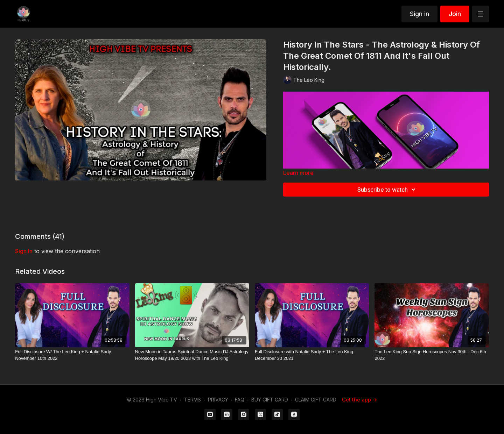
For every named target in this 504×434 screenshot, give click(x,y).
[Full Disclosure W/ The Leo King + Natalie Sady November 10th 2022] (72, 355)
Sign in (419, 14)
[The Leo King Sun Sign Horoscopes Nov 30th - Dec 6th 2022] (432, 355)
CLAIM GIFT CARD (316, 400)
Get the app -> (359, 400)
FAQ (240, 400)
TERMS (192, 400)
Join (455, 14)
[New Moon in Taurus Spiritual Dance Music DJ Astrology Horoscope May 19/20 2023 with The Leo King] (192, 355)
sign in (24, 251)
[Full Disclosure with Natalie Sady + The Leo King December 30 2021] (312, 355)
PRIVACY (218, 400)
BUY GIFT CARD (270, 400)
